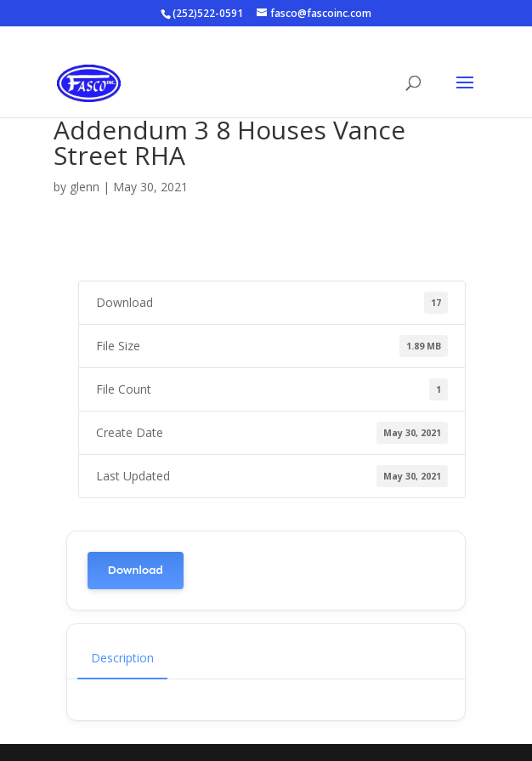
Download (136, 570)
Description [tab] (122, 658)
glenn (85, 187)
